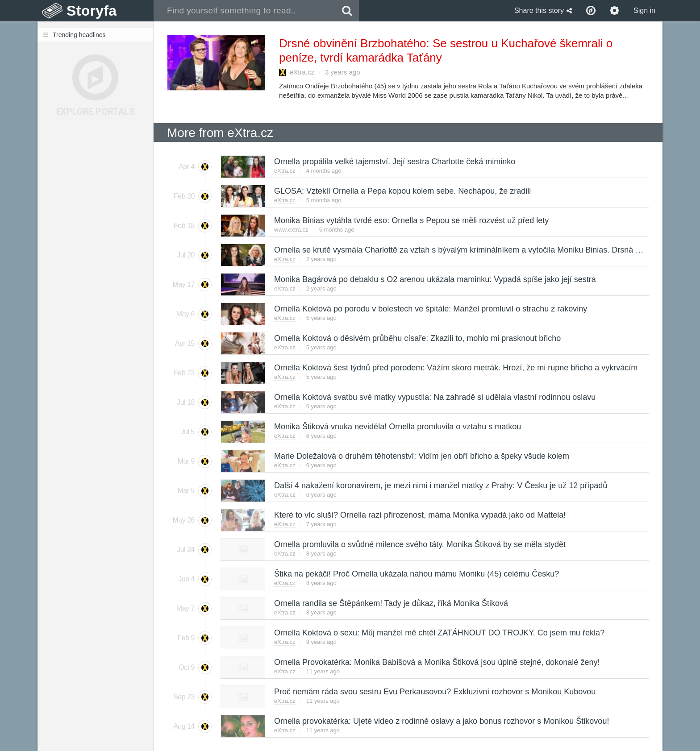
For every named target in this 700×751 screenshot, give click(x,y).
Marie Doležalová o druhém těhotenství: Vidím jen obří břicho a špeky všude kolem (421, 456)
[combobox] (244, 11)
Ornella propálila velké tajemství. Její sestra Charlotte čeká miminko (394, 162)
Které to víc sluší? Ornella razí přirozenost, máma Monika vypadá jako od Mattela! (419, 515)
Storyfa (92, 11)
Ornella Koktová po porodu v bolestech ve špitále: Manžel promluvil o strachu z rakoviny (430, 309)
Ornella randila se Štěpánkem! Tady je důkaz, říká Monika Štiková (391, 603)
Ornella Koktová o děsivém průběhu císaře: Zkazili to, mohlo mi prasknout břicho (417, 338)
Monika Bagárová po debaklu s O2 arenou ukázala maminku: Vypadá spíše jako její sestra (435, 279)
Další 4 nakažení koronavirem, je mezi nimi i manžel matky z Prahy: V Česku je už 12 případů (440, 485)
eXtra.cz (302, 72)
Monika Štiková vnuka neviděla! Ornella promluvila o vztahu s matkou (397, 427)
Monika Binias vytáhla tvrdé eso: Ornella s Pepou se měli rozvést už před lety (411, 220)
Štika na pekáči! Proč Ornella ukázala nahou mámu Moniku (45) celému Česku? (416, 574)
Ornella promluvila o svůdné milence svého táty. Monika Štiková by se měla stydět (419, 544)
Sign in (644, 10)
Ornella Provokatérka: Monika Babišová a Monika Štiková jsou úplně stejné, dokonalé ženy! (436, 662)
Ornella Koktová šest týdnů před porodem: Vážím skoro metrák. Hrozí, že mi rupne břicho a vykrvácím (455, 368)
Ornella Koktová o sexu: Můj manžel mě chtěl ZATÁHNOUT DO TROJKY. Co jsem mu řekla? (439, 633)
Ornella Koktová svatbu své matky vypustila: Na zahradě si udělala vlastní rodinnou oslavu (434, 397)
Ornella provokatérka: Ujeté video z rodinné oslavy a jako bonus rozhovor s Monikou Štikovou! (441, 721)
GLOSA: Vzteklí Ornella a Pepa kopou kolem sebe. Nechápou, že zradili (402, 191)
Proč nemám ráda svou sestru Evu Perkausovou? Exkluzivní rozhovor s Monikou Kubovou (434, 692)
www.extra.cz (291, 230)
